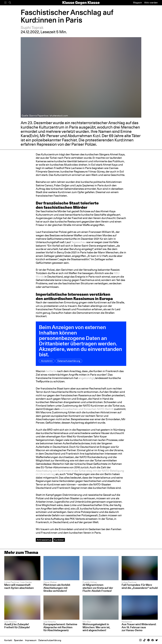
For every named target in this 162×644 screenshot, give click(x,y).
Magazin (138, 3)
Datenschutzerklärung (69, 361)
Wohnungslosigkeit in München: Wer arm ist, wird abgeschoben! (96, 627)
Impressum (31, 640)
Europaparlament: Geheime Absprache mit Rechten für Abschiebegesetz (60, 627)
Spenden (19, 640)
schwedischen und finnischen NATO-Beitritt (87, 409)
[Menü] (5, 3)
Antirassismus (44, 540)
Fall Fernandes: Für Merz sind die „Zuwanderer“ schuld (140, 586)
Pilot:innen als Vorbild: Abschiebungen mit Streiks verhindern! (57, 588)
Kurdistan (59, 540)
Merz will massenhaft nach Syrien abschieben (19, 586)
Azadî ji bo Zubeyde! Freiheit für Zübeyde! (17, 626)
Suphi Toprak (32, 28)
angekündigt (86, 378)
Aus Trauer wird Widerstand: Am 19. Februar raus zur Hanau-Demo (139, 627)
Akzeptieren (47, 361)
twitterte (51, 371)
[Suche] (10, 3)
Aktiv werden (151, 3)
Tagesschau (79, 242)
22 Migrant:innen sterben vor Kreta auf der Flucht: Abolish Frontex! (98, 588)
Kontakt (8, 640)
